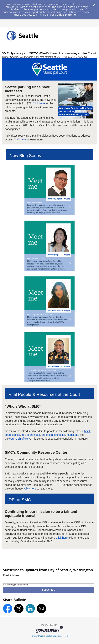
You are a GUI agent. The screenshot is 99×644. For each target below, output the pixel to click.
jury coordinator (31, 435)
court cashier (12, 435)
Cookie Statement (67, 15)
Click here (39, 103)
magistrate (73, 435)
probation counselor (53, 435)
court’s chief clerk (20, 439)
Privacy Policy (37, 636)
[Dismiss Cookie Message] (94, 4)
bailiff (87, 431)
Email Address (11, 575)
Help (66, 636)
